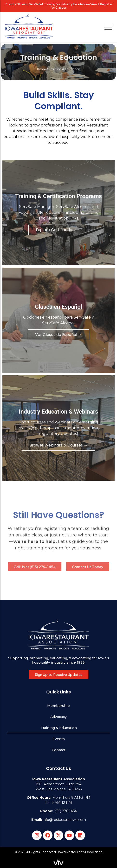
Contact (59, 750)
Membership (58, 706)
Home (41, 69)
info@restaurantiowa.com (64, 820)
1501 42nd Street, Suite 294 (59, 784)
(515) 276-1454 (65, 811)
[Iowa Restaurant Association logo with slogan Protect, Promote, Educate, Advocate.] (29, 26)
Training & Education (59, 728)
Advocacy (58, 717)
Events (59, 739)
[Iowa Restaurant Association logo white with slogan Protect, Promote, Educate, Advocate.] (58, 634)
